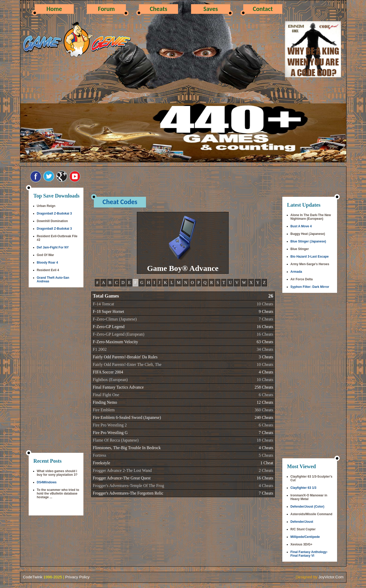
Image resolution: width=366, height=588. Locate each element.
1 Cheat (267, 463)
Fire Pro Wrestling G (110, 433)
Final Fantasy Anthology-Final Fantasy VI (309, 554)
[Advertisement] (56, 371)
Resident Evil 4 (48, 270)
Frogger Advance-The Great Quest (122, 478)
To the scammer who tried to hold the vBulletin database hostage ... (58, 494)
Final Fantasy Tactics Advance (118, 387)
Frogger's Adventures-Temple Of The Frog (128, 486)
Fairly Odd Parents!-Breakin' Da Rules (125, 357)
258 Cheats (264, 387)
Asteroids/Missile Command (311, 514)
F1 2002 (100, 349)
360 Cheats (264, 410)
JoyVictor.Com (331, 577)
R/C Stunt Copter (303, 529)
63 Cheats (265, 342)
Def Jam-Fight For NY (53, 247)
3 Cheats (266, 357)
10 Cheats (265, 304)
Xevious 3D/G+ (301, 544)
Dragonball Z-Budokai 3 (54, 213)
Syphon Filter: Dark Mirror (310, 287)
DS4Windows (47, 482)
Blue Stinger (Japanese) (308, 241)
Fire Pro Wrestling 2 (110, 425)
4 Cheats (266, 372)
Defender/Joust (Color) (307, 507)
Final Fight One (106, 395)
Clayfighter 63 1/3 (303, 488)
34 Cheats (265, 349)
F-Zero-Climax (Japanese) (115, 319)
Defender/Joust (302, 522)
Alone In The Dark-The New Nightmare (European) (311, 217)
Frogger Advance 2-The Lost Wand (122, 470)
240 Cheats (264, 417)
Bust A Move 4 (301, 226)
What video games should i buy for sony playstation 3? (57, 473)
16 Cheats (265, 327)
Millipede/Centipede (305, 537)
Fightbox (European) (110, 380)
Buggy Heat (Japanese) (308, 234)
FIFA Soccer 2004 (108, 372)
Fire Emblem (104, 410)
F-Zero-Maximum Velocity (115, 342)
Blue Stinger (300, 249)
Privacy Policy (77, 577)
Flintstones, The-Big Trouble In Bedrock (127, 448)
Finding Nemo (105, 402)
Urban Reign (46, 206)
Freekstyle (102, 463)
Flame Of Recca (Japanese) (116, 440)
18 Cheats (265, 440)
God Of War (45, 255)
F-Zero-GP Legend (109, 327)
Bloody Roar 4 (47, 263)
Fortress (100, 455)
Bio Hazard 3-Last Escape (310, 257)
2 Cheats (266, 470)
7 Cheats (266, 319)
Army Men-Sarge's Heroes (310, 264)
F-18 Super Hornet (108, 311)
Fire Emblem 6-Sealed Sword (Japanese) (127, 417)
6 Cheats (266, 395)
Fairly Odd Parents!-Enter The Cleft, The (127, 364)
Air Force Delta (301, 279)
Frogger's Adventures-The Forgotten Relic (128, 493)
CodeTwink (33, 577)
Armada (296, 272)
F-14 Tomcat (103, 304)
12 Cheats (265, 402)
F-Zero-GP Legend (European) (119, 334)
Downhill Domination (52, 221)
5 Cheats (266, 455)
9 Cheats (266, 311)
